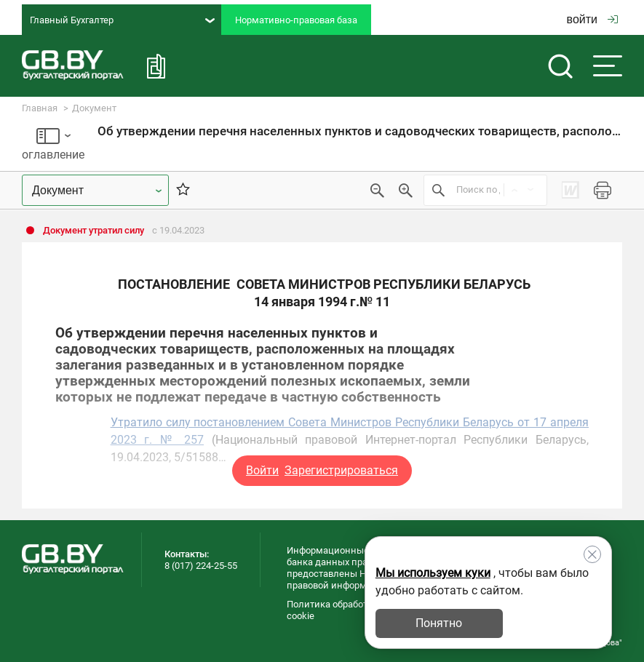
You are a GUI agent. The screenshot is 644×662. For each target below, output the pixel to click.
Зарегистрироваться (341, 470)
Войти (262, 470)
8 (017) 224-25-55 (201, 566)
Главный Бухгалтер (122, 20)
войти (592, 19)
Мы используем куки (433, 573)
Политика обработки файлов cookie (350, 610)
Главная (40, 108)
